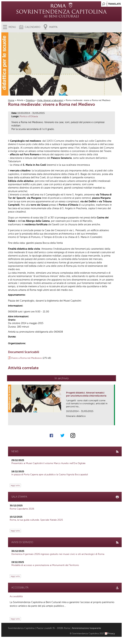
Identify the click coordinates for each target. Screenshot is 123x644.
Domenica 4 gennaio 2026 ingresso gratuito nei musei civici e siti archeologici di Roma (58, 554)
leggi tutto (15, 485)
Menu (12, 27)
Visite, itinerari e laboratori (50, 100)
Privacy (111, 634)
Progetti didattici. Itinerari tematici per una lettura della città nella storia (86, 394)
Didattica (30, 100)
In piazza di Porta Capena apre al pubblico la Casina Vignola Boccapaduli (50, 475)
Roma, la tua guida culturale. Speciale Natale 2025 (36, 520)
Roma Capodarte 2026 (22, 509)
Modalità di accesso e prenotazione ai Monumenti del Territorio (45, 565)
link (113, 422)
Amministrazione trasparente (86, 628)
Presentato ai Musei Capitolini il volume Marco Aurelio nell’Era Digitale (48, 463)
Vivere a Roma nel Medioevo (26, 358)
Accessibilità (16, 596)
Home (11, 100)
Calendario (33, 27)
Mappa (53, 27)
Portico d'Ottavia (29, 116)
